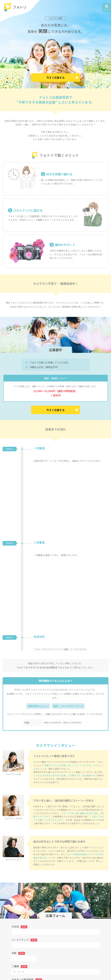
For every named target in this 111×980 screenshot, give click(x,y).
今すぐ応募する (62, 78)
